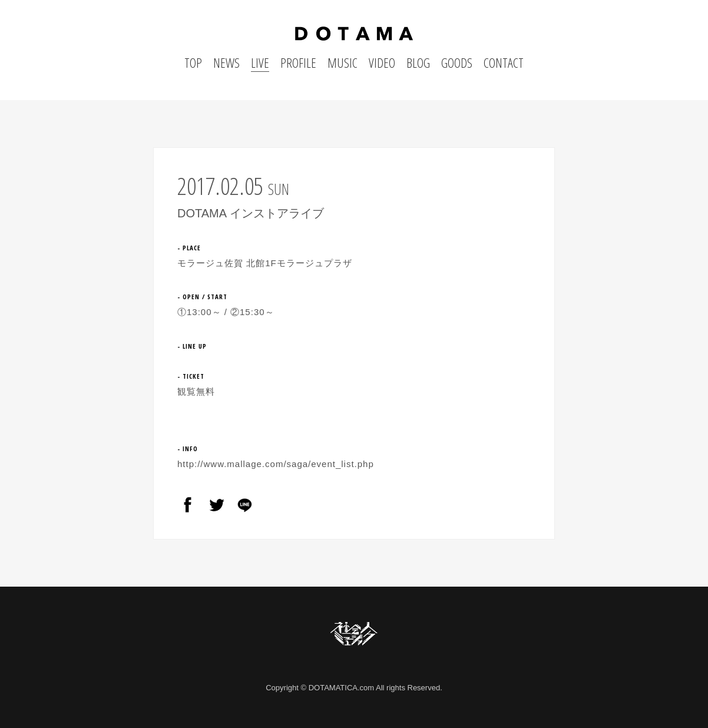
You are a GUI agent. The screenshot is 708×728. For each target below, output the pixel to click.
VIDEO (382, 62)
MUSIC (343, 62)
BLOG (418, 62)
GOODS (457, 62)
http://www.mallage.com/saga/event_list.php (276, 464)
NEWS (226, 62)
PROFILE (298, 62)
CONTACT (504, 62)
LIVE (260, 62)
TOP (193, 62)
